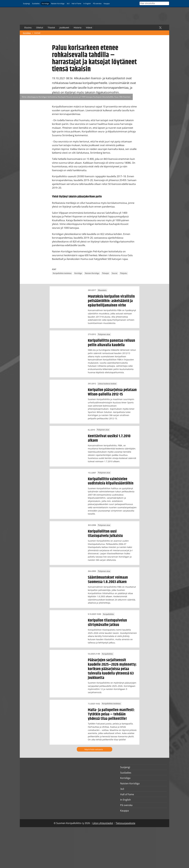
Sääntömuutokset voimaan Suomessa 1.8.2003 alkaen (108, 580)
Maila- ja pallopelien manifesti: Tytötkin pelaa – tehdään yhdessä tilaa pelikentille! (111, 714)
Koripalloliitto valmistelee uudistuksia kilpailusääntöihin (111, 481)
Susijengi (26, 3)
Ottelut (40, 28)
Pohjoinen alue (104, 334)
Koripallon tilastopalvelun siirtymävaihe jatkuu (107, 623)
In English (87, 3)
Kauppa (107, 3)
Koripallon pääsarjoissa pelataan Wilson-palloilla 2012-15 (112, 392)
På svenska (97, 3)
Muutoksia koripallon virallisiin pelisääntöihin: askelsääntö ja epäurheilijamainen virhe (111, 301)
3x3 (68, 3)
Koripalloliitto (108, 614)
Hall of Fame (76, 3)
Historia (78, 28)
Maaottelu (102, 290)
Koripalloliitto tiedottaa (62, 273)
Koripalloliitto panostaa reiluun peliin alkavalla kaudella (111, 343)
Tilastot (51, 28)
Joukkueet (64, 28)
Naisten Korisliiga (58, 3)
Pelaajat (106, 273)
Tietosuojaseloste (125, 823)
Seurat (115, 273)
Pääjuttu (124, 273)
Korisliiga (45, 3)
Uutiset (37, 33)
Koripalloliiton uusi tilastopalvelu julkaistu (105, 534)
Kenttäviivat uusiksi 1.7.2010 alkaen (109, 438)
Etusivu (28, 28)
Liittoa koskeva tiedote (107, 384)
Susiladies (36, 3)
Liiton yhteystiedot (103, 823)
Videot (89, 28)
